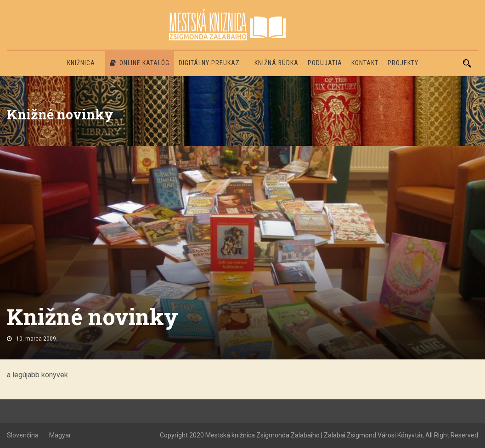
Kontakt (365, 63)
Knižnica (81, 63)
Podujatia (325, 63)
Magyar (60, 435)
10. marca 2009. (37, 339)
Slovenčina (23, 435)
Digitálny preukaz (209, 63)
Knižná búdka (276, 63)
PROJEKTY (403, 63)
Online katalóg (140, 63)
